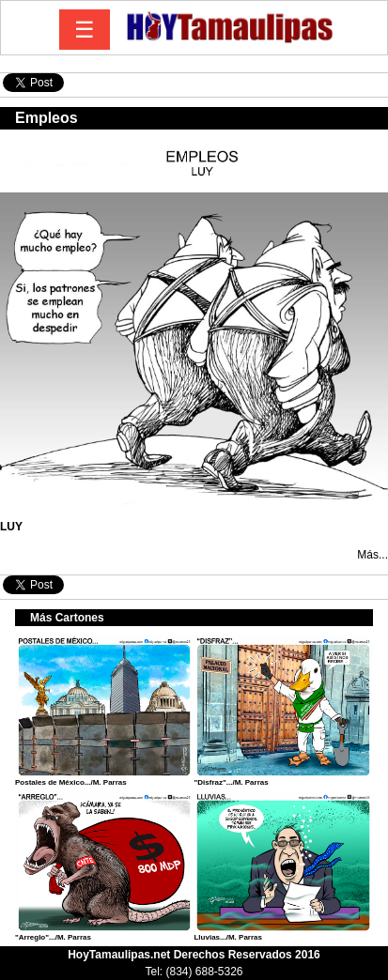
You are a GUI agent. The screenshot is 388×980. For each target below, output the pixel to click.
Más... (372, 555)
